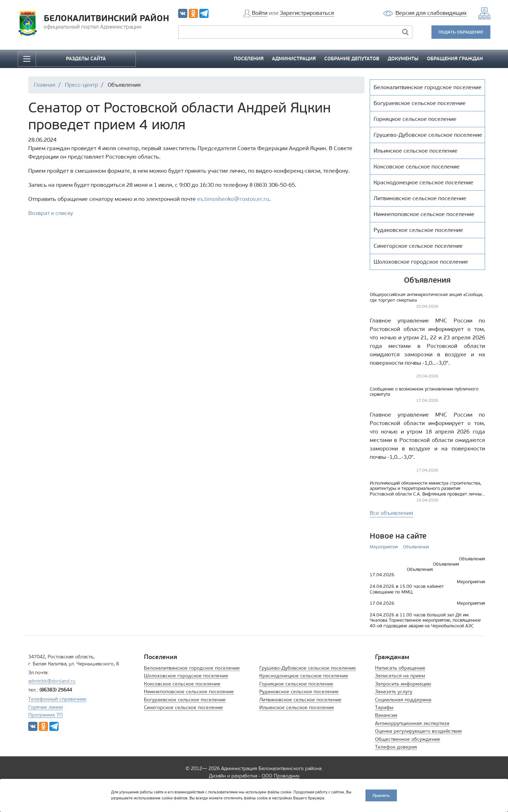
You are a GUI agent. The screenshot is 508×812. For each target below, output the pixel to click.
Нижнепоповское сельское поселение (189, 692)
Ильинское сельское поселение (297, 708)
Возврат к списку (51, 213)
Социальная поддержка (403, 700)
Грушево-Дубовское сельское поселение (308, 668)
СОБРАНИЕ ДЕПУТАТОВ (352, 59)
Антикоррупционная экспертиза (412, 723)
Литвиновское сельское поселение (300, 700)
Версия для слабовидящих (431, 13)
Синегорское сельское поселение (183, 708)
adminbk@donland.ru (52, 681)
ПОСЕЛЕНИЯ (249, 59)
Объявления (416, 547)
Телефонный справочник (57, 699)
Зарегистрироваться (307, 13)
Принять (381, 795)
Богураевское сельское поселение (185, 700)
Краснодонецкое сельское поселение (304, 676)
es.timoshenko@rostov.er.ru (233, 199)
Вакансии (386, 715)
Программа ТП (46, 715)
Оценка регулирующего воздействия (418, 731)
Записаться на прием (400, 676)
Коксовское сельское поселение (182, 684)
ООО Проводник (281, 776)
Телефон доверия (396, 747)
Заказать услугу (394, 692)
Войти (260, 13)
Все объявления (391, 513)
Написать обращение (400, 668)
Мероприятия (384, 547)
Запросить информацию (403, 684)
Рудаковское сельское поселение (299, 692)
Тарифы (384, 708)
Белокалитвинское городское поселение (192, 668)
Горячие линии (46, 707)
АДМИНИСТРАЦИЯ (294, 59)
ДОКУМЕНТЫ (403, 59)
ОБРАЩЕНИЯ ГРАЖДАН (455, 59)
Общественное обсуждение (408, 739)
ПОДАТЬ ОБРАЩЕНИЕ (461, 32)
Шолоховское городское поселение (186, 676)
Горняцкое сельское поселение (296, 684)
